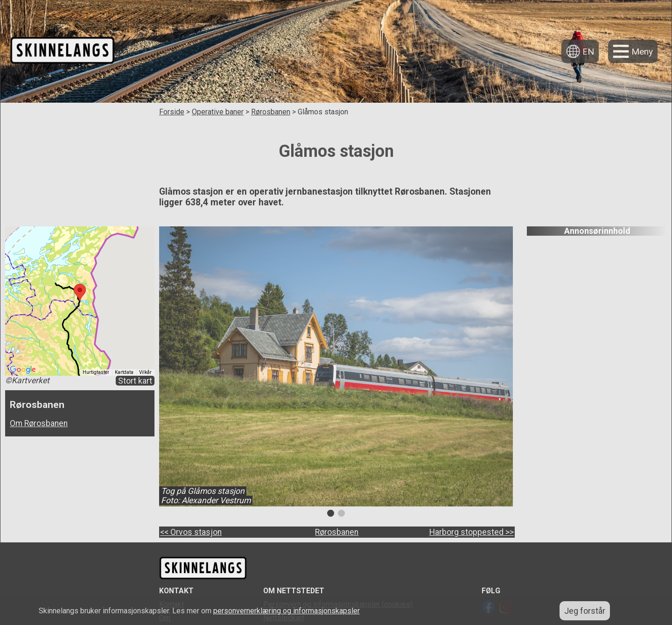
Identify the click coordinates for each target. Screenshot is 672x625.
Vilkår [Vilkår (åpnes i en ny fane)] (145, 372)
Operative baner (218, 112)
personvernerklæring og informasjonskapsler (287, 611)
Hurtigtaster (96, 372)
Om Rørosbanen (39, 423)
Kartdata (124, 372)
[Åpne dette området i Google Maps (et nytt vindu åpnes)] (23, 370)
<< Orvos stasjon (191, 532)
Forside (172, 112)
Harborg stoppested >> (472, 532)
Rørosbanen (271, 112)
